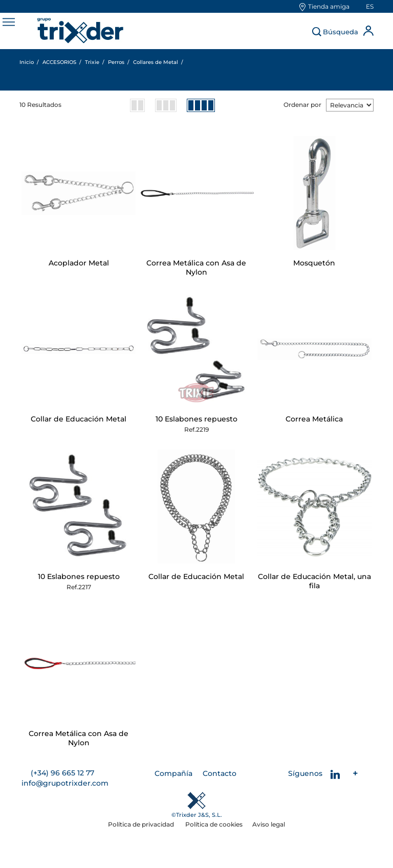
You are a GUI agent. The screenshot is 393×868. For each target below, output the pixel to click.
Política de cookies (214, 824)
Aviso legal (269, 824)
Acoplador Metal (79, 263)
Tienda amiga (329, 6)
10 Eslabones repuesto (196, 419)
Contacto (220, 773)
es (370, 6)
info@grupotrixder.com (65, 783)
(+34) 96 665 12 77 (62, 773)
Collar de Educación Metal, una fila (314, 581)
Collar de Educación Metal (79, 419)
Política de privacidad (142, 824)
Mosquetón (314, 263)
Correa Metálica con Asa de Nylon (196, 268)
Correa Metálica (314, 419)
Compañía (173, 773)
